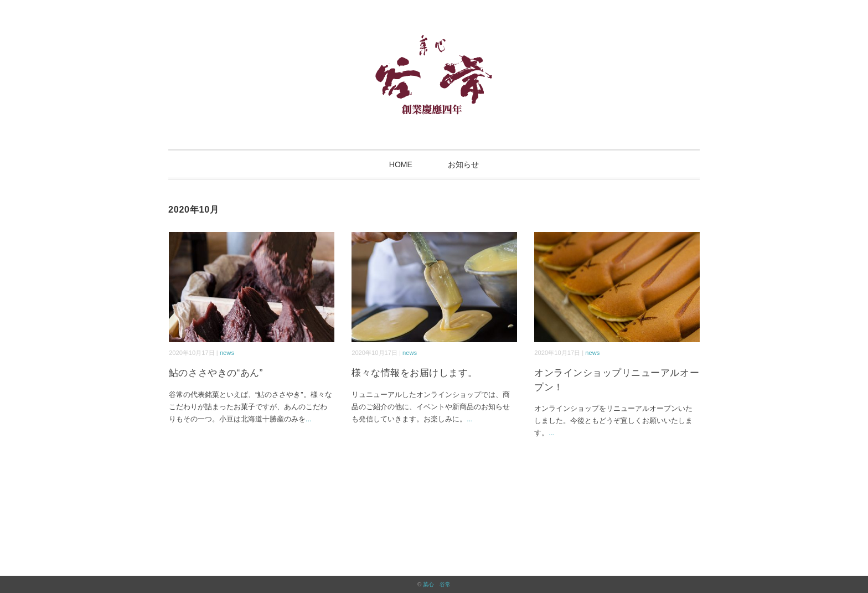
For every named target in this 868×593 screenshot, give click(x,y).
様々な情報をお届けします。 (415, 373)
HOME (401, 164)
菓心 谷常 (437, 584)
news (227, 353)
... (309, 419)
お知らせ (463, 164)
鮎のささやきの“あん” (216, 373)
